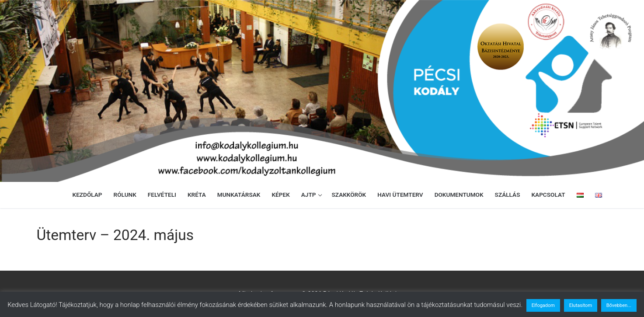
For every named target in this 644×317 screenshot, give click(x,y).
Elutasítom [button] (581, 305)
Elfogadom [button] (543, 305)
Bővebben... (619, 305)
